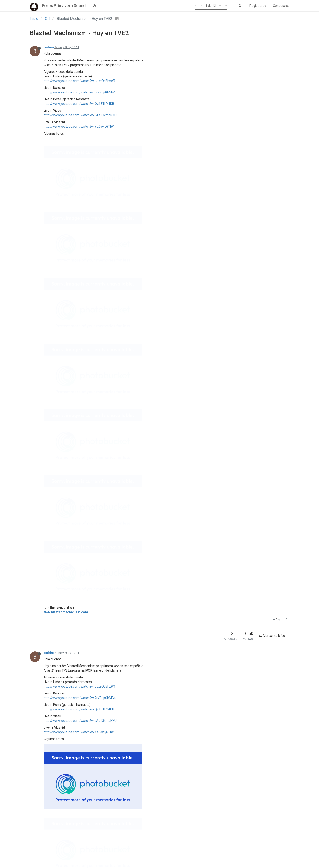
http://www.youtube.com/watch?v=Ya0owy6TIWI (79, 127)
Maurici (48, 481)
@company (52, 414)
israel (47, 709)
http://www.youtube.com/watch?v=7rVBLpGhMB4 (80, 92)
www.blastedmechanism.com (66, 184)
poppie (48, 631)
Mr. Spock (50, 455)
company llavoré (54, 381)
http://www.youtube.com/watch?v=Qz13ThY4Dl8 (79, 104)
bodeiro (49, 47)
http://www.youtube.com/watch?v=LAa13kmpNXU (80, 115)
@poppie (50, 664)
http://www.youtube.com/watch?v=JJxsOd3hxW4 (79, 81)
